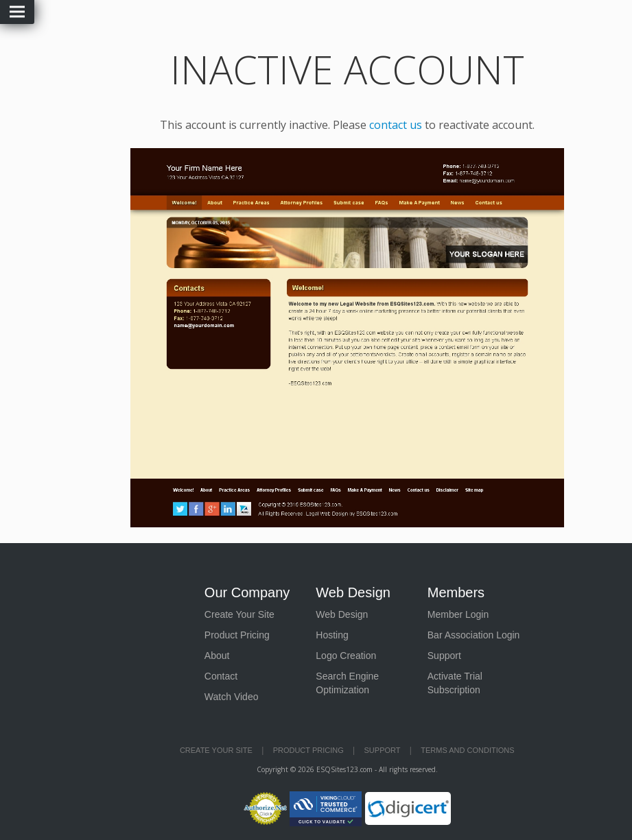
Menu (17, 12)
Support (444, 656)
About (217, 656)
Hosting (332, 635)
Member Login (458, 614)
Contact (221, 676)
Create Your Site (239, 614)
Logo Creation (346, 656)
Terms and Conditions (467, 750)
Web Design (342, 614)
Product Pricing (237, 635)
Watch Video (232, 697)
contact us (396, 125)
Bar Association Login (474, 635)
